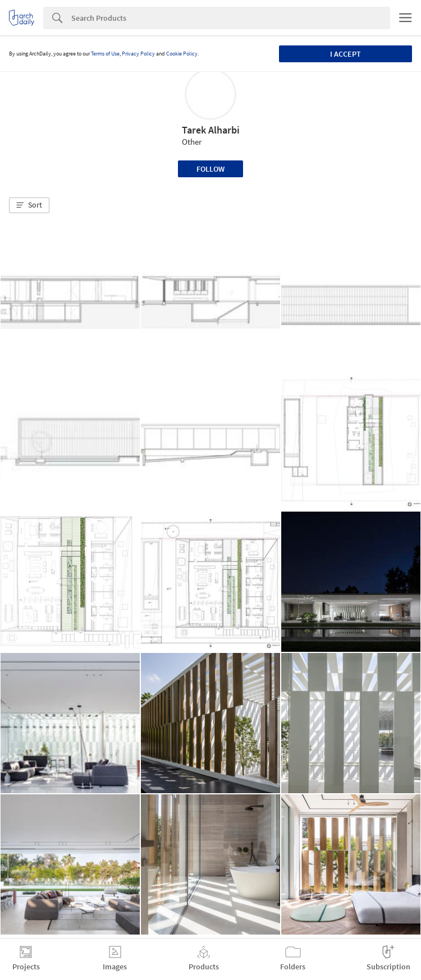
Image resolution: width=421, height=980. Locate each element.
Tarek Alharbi (211, 130)
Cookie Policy (182, 54)
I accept (346, 54)
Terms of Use (105, 54)
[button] (29, 205)
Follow (210, 169)
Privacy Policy (138, 54)
